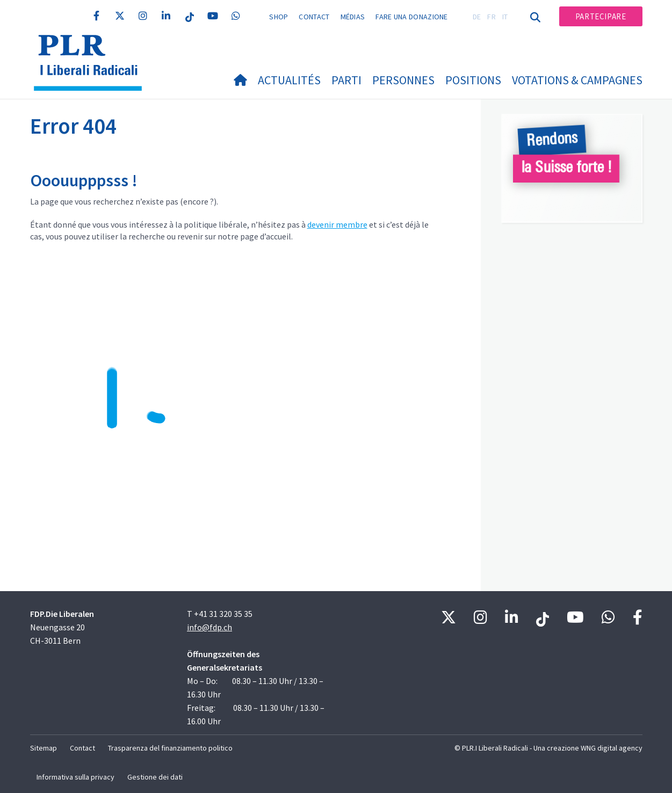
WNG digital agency (612, 748)
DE (477, 17)
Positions (473, 80)
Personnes (403, 80)
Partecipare (601, 16)
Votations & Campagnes (577, 80)
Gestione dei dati (155, 777)
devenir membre (337, 224)
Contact (314, 17)
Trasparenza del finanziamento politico (170, 748)
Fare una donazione (411, 17)
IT (505, 17)
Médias (353, 17)
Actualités (289, 80)
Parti (346, 80)
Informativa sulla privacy (75, 777)
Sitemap (44, 748)
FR (492, 17)
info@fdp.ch (209, 627)
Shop (279, 17)
